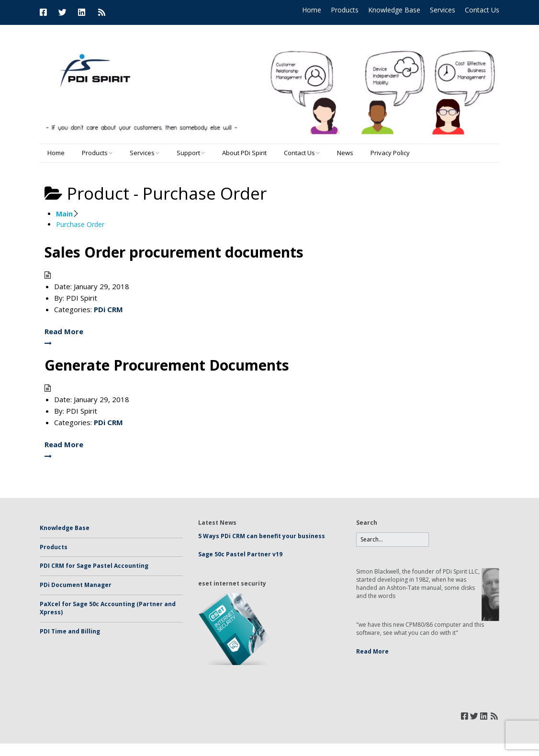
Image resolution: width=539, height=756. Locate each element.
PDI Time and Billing (70, 631)
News (345, 153)
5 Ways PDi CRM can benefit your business (262, 536)
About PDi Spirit (244, 153)
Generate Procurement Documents (167, 365)
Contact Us (482, 10)
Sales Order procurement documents (174, 252)
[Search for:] (393, 540)
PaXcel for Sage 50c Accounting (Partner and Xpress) (108, 608)
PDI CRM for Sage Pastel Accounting (94, 566)
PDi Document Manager (76, 585)
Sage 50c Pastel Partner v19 (240, 554)
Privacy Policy (390, 153)
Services (443, 10)
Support (188, 153)
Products (345, 10)
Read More (372, 651)
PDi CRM (108, 309)
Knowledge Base (394, 10)
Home (312, 10)
